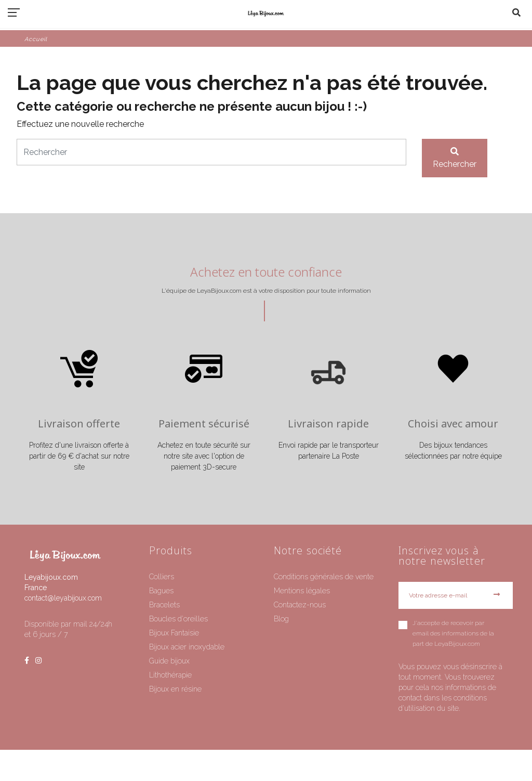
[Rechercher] (211, 152)
